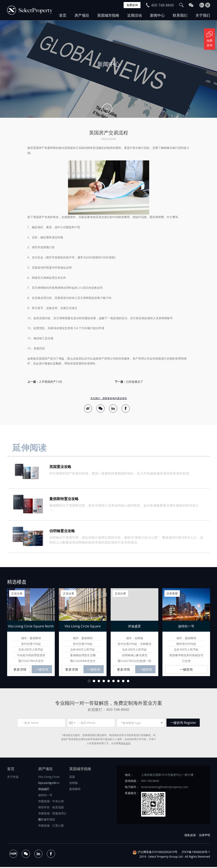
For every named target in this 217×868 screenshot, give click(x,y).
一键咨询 (42, 670)
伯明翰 (73, 784)
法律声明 (204, 836)
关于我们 (203, 15)
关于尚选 (13, 778)
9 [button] (128, 682)
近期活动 (135, 15)
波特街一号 (45, 796)
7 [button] (118, 682)
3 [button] (99, 682)
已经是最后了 (135, 382)
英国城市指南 (108, 15)
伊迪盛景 (44, 790)
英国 (72, 778)
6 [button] (113, 682)
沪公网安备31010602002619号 (158, 853)
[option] (108, 69)
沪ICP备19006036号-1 (196, 853)
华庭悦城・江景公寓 (51, 827)
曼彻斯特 (75, 790)
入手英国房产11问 (50, 382)
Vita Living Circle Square (49, 785)
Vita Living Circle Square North (49, 779)
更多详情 (20, 670)
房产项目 (82, 15)
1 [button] (89, 682)
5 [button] (109, 682)
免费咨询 (131, 5)
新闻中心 (157, 15)
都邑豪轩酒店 (47, 821)
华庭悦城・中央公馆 (51, 802)
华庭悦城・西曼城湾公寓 (52, 815)
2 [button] (94, 682)
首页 (63, 15)
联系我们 (180, 15)
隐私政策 (126, 744)
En (202, 5)
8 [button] (123, 682)
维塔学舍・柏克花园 (51, 808)
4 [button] (104, 682)
